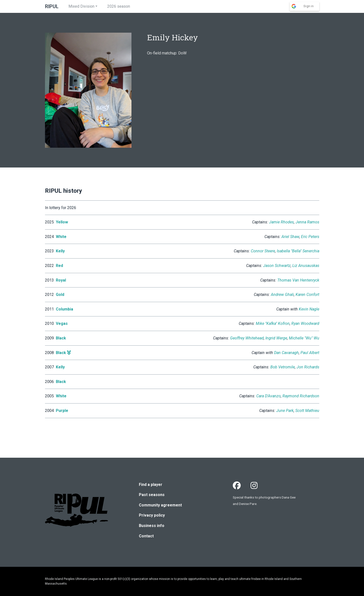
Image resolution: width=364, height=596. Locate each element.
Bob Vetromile (283, 367)
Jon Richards (308, 367)
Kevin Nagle (309, 309)
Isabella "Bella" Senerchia (298, 251)
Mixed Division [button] (81, 6)
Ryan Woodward (305, 323)
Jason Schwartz (277, 266)
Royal (61, 280)
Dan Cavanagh (286, 353)
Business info (152, 526)
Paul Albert (310, 353)
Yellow (62, 222)
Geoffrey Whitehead (247, 338)
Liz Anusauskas (306, 266)
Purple (62, 411)
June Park (285, 411)
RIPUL (52, 6)
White (61, 237)
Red (59, 266)
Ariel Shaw (290, 237)
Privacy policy (152, 515)
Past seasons (152, 495)
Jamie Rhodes (281, 222)
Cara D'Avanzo (268, 396)
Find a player (151, 485)
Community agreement (160, 505)
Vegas (62, 323)
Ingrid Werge (276, 338)
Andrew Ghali (282, 295)
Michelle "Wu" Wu (304, 338)
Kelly (60, 251)
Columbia (64, 309)
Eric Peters (310, 237)
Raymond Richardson (301, 396)
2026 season (119, 6)
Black (61, 338)
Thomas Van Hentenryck (298, 280)
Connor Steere (263, 251)
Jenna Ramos (307, 222)
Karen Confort (307, 295)
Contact (146, 536)
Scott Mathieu (307, 411)
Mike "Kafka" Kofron (273, 323)
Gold (60, 295)
